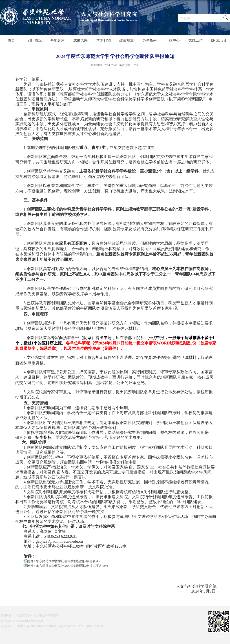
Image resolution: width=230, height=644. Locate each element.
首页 (11, 40)
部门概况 (35, 40)
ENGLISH (218, 40)
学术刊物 (104, 40)
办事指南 (150, 40)
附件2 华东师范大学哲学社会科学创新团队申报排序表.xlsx (67, 566)
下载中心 (172, 40)
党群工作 (195, 40)
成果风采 (80, 40)
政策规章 (126, 40)
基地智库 (57, 40)
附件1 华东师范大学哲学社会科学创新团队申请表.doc (64, 561)
